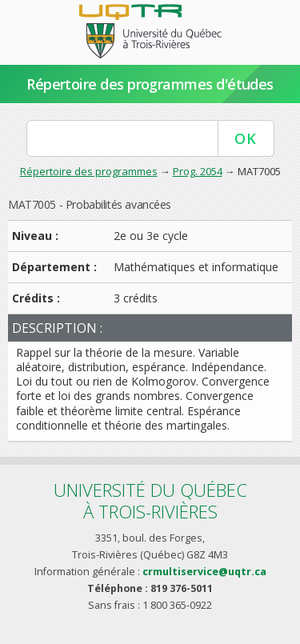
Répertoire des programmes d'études (150, 84)
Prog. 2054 (198, 171)
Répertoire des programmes (89, 171)
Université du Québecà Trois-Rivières (150, 500)
